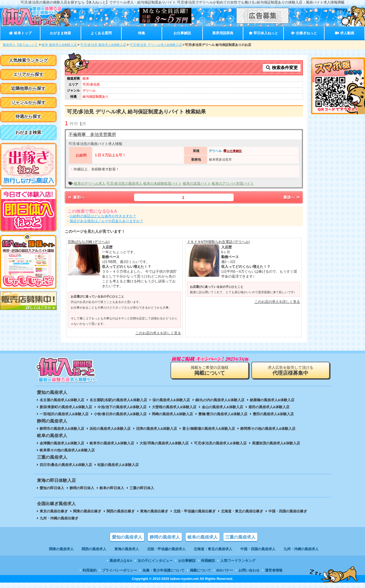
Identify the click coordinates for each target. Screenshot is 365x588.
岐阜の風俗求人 (203, 537)
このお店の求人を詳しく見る (158, 333)
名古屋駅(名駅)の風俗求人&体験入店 (118, 400)
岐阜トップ (20, 33)
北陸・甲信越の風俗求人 (166, 549)
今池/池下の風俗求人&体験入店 (122, 407)
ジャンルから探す (28, 102)
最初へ (76, 197)
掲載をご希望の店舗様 (210, 371)
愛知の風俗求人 (127, 537)
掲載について (200, 570)
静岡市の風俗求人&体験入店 (62, 429)
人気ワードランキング (238, 561)
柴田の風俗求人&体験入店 (269, 407)
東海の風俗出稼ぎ (154, 511)
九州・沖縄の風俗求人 (301, 549)
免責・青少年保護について (163, 570)
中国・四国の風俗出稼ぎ (288, 511)
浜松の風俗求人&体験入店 (110, 429)
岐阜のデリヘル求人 (90, 183)
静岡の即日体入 (82, 488)
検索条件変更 (282, 68)
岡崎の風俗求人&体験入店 (172, 414)
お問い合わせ (249, 570)
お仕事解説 (182, 33)
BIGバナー (225, 570)
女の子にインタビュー (155, 561)
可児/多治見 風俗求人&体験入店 (103, 45)
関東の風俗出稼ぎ (87, 511)
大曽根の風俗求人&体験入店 (174, 407)
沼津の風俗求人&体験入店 (156, 429)
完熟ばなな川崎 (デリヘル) (89, 242)
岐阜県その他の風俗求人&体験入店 (67, 450)
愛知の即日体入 (52, 488)
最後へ (292, 197)
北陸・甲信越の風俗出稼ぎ (195, 511)
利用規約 (90, 570)
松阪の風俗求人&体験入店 (118, 465)
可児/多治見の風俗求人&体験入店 (220, 443)
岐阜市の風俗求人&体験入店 (112, 443)
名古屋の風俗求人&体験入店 (62, 400)
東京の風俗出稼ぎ (54, 511)
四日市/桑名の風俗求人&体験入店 (66, 465)
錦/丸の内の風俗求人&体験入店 (220, 400)
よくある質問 (101, 33)
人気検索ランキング (28, 60)
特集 (142, 33)
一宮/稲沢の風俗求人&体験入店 (64, 414)
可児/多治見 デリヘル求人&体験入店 (156, 45)
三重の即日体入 (142, 488)
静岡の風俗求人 (165, 537)
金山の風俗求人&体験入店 (222, 407)
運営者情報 (274, 570)
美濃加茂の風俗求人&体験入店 (276, 443)
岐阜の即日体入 (112, 488)
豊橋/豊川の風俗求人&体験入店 (223, 414)
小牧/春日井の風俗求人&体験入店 (120, 414)
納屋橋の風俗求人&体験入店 (272, 400)
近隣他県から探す (28, 88)
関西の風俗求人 (94, 549)
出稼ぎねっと (304, 33)
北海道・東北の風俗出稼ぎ (242, 511)
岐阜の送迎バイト (197, 183)
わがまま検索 (60, 33)
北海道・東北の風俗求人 (213, 549)
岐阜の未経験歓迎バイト (163, 183)
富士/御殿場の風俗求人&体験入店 (209, 429)
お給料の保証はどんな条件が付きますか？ (103, 216)
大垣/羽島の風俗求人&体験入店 (164, 443)
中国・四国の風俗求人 (258, 549)
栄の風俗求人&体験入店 (171, 400)
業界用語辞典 (223, 33)
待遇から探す (28, 116)
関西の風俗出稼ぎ (121, 511)
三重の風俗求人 (240, 537)
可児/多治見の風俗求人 (124, 183)
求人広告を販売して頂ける (291, 371)
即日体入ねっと (263, 33)
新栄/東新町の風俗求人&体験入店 (66, 407)
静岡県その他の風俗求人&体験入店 (268, 429)
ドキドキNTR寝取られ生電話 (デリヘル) (218, 242)
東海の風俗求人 (127, 549)
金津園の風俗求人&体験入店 (62, 443)
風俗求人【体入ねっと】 (21, 45)
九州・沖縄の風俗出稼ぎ (59, 518)
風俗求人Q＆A (121, 561)
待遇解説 (208, 561)
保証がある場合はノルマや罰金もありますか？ (106, 221)
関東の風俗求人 (61, 549)
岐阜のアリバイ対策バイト (233, 183)
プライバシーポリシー (120, 570)
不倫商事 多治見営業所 (92, 135)
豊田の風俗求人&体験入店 (273, 414)
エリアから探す (28, 74)
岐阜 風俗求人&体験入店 (59, 45)
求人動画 (344, 33)
